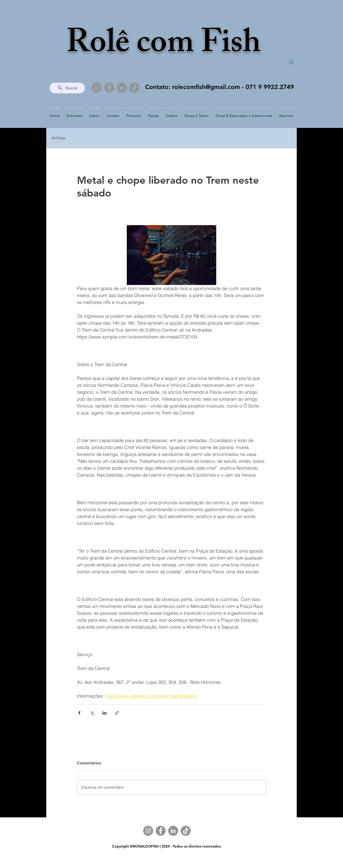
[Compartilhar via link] (117, 713)
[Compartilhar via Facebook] (79, 713)
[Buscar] (67, 88)
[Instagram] (97, 88)
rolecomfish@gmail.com (206, 87)
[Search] (291, 62)
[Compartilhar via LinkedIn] (104, 713)
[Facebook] (109, 88)
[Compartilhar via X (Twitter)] (92, 713)
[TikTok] (134, 88)
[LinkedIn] (122, 88)
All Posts (59, 138)
